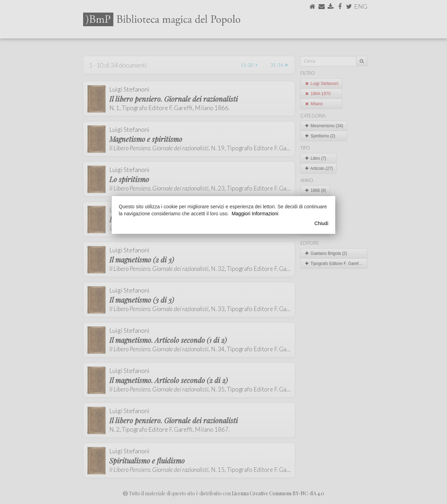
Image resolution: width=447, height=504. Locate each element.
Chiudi (321, 223)
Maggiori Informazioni (255, 214)
